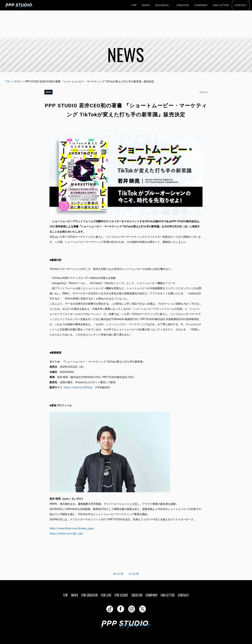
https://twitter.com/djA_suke (66, 533)
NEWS (146, 5)
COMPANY (201, 5)
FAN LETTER (221, 5)
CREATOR (183, 5)
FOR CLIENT (121, 595)
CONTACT (241, 5)
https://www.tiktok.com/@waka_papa (72, 528)
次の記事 (134, 574)
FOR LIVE (106, 595)
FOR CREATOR (90, 595)
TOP (134, 5)
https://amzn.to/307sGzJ (78, 387)
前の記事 (118, 574)
